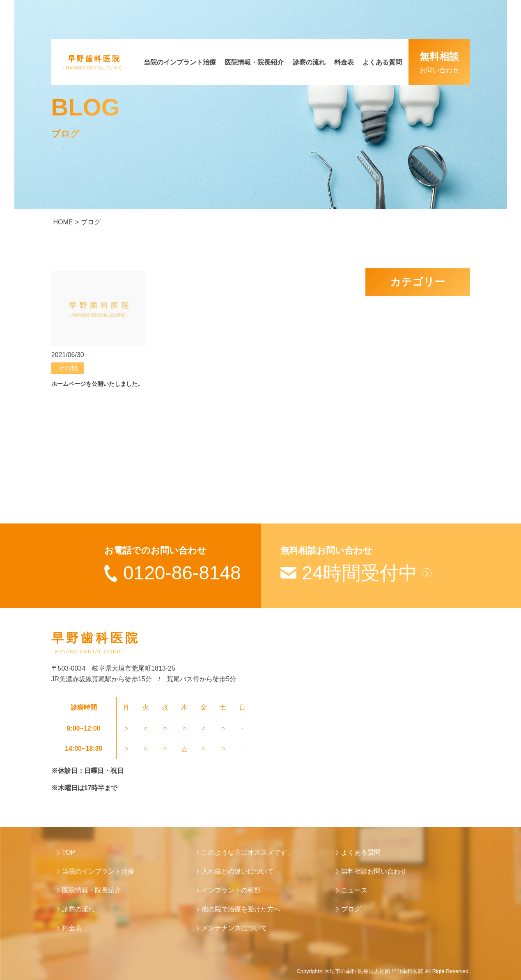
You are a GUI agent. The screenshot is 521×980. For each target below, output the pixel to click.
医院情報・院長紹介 (254, 62)
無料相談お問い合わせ (374, 871)
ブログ (351, 909)
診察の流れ (309, 62)
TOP (69, 852)
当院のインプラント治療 (180, 62)
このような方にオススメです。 (248, 852)
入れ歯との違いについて (238, 871)
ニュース (354, 890)
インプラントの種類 (231, 890)
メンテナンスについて (234, 928)
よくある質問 (382, 62)
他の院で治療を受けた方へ (241, 909)
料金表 (344, 62)
